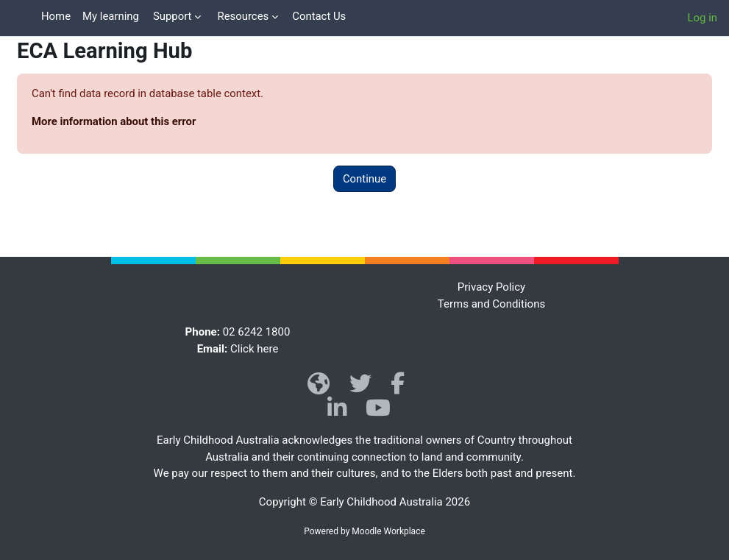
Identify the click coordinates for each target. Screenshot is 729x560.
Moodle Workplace (388, 531)
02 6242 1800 (257, 332)
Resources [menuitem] (243, 16)
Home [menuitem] (56, 16)
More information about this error (114, 121)
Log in (703, 18)
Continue (364, 179)
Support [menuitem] (173, 16)
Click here (254, 349)
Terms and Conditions (491, 304)
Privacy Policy (491, 287)
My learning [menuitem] (111, 16)
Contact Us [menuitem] (319, 16)
